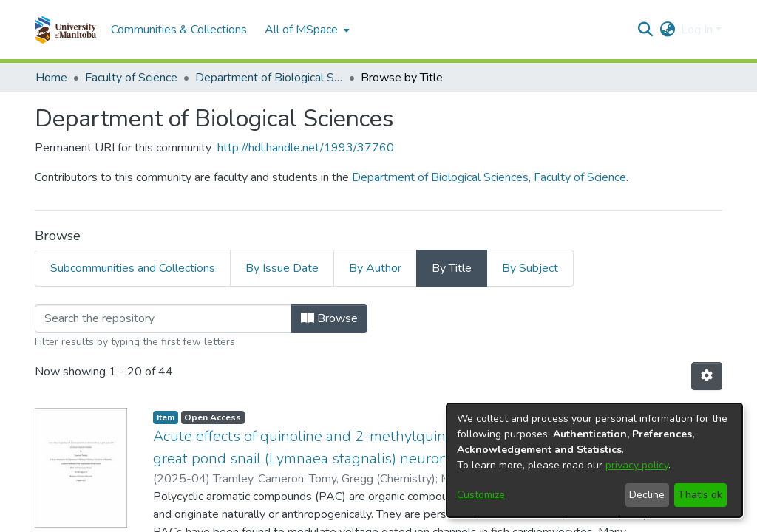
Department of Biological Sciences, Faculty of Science (489, 177)
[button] (65, 30)
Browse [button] (329, 318)
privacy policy (637, 465)
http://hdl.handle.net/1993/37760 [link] (306, 148)
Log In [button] (698, 30)
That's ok (700, 495)
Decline (647, 495)
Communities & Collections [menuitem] (179, 30)
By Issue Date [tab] (282, 268)
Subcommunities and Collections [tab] (133, 268)
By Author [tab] (375, 268)
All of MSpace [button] (301, 30)
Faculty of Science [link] (131, 78)
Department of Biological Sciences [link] (269, 78)
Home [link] (51, 78)
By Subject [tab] (530, 268)
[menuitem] (306, 30)
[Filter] (163, 318)
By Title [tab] (452, 268)
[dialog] (594, 460)
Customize (481, 495)
